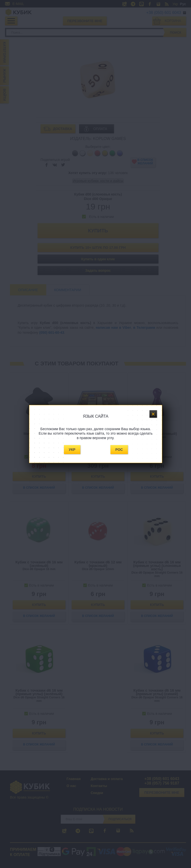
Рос (119, 450)
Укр (72, 450)
